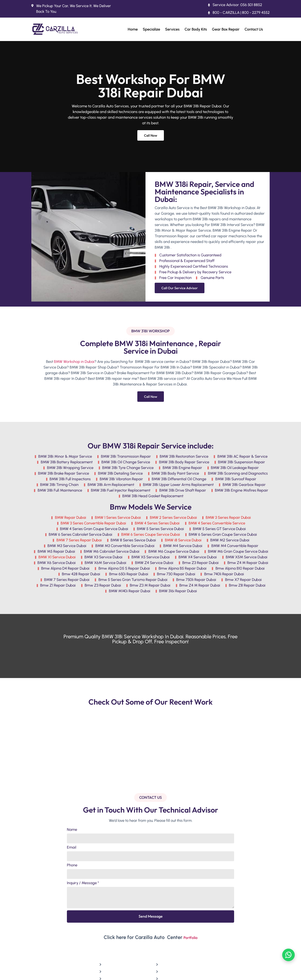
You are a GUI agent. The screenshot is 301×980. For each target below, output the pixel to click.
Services (172, 29)
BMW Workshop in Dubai (74, 362)
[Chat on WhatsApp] (288, 955)
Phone (72, 865)
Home (133, 29)
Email (72, 848)
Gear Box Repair (226, 29)
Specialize (151, 29)
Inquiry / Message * (83, 883)
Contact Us (254, 29)
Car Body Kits (196, 29)
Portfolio (191, 938)
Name (72, 830)
